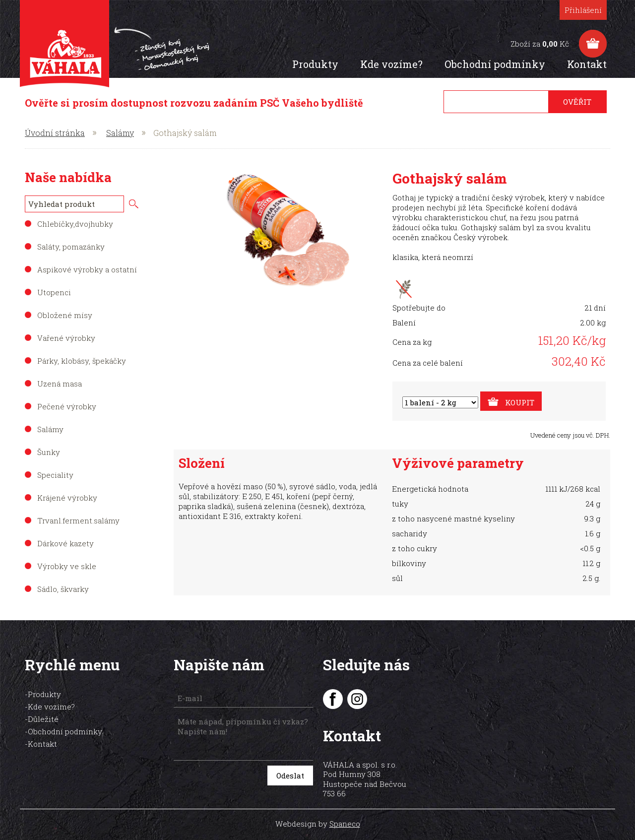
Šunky (49, 452)
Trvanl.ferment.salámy (78, 520)
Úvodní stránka (55, 133)
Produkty (319, 64)
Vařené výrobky (66, 338)
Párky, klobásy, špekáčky (82, 361)
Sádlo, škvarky (63, 589)
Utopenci (54, 292)
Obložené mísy (65, 315)
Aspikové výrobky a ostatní (87, 269)
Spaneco (345, 810)
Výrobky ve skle (67, 566)
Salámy (120, 133)
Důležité (43, 719)
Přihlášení (587, 10)
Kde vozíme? (395, 64)
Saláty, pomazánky (71, 247)
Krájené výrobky (67, 498)
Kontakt (590, 64)
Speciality (55, 475)
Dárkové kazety (65, 543)
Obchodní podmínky (498, 64)
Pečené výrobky (67, 406)
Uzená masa (60, 384)
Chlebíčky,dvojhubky (75, 224)
